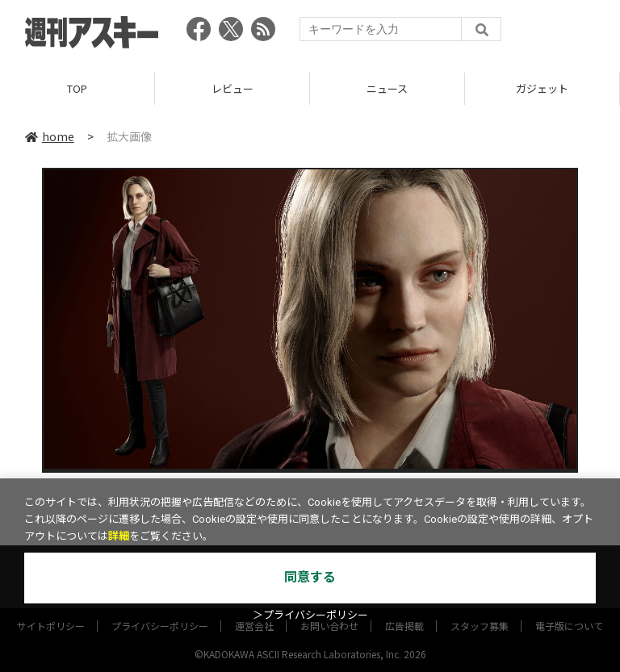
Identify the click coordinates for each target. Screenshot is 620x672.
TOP (77, 88)
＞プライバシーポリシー (310, 615)
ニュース (387, 88)
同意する (310, 577)
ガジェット (542, 88)
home (50, 136)
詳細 (119, 536)
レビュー (232, 88)
